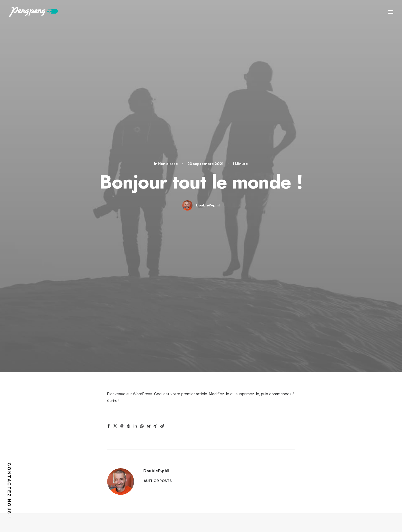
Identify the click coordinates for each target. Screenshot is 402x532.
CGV (249, 519)
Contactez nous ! (9, 491)
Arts (130, 316)
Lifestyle (112, 316)
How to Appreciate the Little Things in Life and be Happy (294, 387)
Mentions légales (360, 519)
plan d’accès (303, 519)
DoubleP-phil (208, 84)
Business (227, 316)
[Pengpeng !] (33, 12)
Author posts (158, 238)
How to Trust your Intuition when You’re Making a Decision (99, 387)
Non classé (168, 42)
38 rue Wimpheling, (97, 516)
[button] (108, 183)
